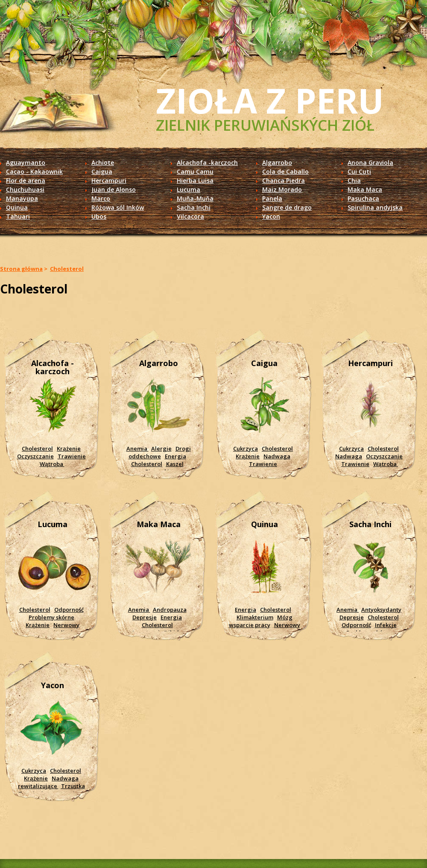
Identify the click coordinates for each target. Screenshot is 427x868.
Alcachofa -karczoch (207, 163)
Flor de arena (26, 180)
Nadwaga (277, 456)
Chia (354, 180)
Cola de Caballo (285, 172)
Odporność (69, 610)
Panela (272, 198)
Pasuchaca (363, 198)
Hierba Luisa (195, 180)
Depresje (145, 617)
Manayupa (22, 198)
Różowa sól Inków (118, 207)
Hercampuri (109, 180)
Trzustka (73, 786)
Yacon (271, 216)
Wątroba (52, 464)
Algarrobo (277, 163)
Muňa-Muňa (195, 198)
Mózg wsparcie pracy (261, 621)
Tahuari (18, 216)
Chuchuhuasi (25, 189)
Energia (175, 456)
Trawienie (72, 456)
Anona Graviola (370, 163)
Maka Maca (365, 189)
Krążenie (69, 449)
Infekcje (386, 625)
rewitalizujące (38, 786)
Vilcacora (190, 216)
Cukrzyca (246, 449)
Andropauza (170, 610)
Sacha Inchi (194, 207)
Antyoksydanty (381, 610)
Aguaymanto (26, 163)
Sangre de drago (287, 207)
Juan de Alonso (114, 189)
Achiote (103, 163)
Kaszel (175, 464)
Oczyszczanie (35, 456)
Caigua (102, 172)
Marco (101, 198)
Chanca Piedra (284, 180)
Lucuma (189, 189)
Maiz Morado (282, 189)
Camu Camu (195, 172)
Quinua (17, 207)
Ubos (99, 216)
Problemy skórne (51, 617)
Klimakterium (255, 617)
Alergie (161, 449)
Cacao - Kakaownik (34, 172)
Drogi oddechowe (160, 452)
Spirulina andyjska (375, 207)
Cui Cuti (359, 172)
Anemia (137, 449)
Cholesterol (67, 269)
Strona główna (21, 269)
